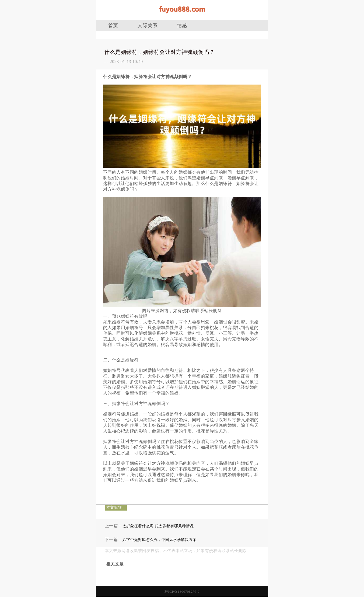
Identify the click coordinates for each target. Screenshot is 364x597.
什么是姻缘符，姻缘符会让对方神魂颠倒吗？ (159, 52)
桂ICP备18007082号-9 (182, 591)
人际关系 (148, 26)
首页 (113, 26)
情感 (182, 26)
